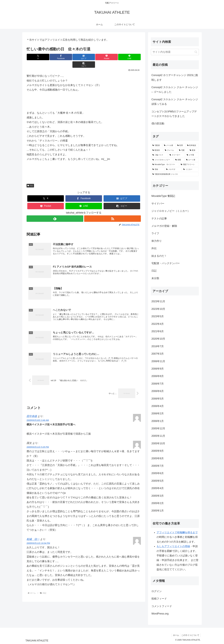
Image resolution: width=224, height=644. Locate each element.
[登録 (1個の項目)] (158, 169)
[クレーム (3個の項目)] (170, 150)
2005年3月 (158, 496)
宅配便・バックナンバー (166, 263)
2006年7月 (158, 384)
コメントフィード (162, 606)
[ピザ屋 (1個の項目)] (192, 155)
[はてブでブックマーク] (74, 57)
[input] (175, 52)
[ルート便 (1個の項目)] (192, 160)
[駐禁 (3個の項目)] (181, 145)
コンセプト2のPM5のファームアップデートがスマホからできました (174, 114)
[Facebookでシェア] (55, 57)
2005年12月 (158, 428)
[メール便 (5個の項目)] (169, 145)
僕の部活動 (158, 124)
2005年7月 (158, 466)
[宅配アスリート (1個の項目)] (189, 165)
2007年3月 (158, 354)
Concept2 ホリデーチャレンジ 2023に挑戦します (175, 77)
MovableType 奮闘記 (163, 196)
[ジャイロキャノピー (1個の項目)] (162, 160)
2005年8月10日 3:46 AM (38, 413)
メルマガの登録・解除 (164, 226)
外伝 (154, 248)
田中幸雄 (32, 409)
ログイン (157, 591)
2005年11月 (158, 436)
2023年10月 (158, 309)
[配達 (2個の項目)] (193, 150)
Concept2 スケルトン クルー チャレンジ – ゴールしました (175, 90)
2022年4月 (158, 324)
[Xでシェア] (36, 57)
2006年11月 (158, 361)
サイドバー (158, 204)
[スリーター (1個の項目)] (177, 155)
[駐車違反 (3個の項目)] (192, 145)
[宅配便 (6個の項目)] (157, 145)
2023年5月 (158, 316)
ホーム (175, 635)
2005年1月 (158, 511)
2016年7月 (158, 346)
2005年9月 (158, 451)
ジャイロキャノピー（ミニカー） (171, 211)
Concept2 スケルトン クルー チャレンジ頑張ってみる (175, 102)
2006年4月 (158, 406)
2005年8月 (158, 458)
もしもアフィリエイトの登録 (173, 546)
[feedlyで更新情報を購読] (55, 211)
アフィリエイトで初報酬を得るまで (177, 532)
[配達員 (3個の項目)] (157, 150)
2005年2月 (158, 503)
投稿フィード (159, 599)
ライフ (155, 233)
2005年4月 (158, 488)
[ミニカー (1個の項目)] (190, 169)
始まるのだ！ (159, 256)
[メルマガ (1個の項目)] (173, 169)
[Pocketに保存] (93, 57)
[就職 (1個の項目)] (179, 160)
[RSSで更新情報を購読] (113, 211)
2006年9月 (158, 369)
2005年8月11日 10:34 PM (38, 536)
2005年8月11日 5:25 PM (38, 440)
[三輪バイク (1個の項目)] (159, 155)
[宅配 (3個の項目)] (183, 150)
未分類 (155, 278)
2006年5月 (158, 399)
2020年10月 (158, 339)
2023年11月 (158, 301)
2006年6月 (158, 391)
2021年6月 (158, 331)
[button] (131, 57)
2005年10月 (158, 443)
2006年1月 (158, 421)
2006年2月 (158, 414)
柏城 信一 (33, 532)
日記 (30, 178)
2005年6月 (158, 473)
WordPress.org (160, 614)
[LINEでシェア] (112, 57)
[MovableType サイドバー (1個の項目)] (165, 165)
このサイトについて (190, 635)
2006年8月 (158, 376)
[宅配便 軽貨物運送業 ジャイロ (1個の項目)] (175, 174)
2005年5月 (158, 481)
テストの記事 (159, 219)
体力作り (157, 241)
